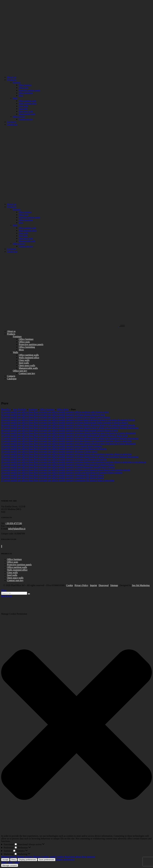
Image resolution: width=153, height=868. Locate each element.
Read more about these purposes (80, 857)
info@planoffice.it (17, 529)
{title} (4, 862)
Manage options (9, 857)
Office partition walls (17, 567)
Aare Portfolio (20, 409)
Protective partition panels (19, 565)
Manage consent (10, 865)
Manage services (25, 857)
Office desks (63, 409)
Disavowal (104, 585)
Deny (14, 860)
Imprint (93, 585)
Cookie (70, 585)
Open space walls (15, 578)
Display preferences (27, 860)
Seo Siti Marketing (141, 585)
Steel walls (12, 575)
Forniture (33, 409)
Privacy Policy (81, 585)
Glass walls (12, 572)
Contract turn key (15, 580)
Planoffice (6, 409)
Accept (5, 860)
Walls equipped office (17, 570)
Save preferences (47, 860)
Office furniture (47, 409)
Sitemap (114, 585)
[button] (76, 725)
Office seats (13, 562)
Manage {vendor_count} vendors (49, 857)
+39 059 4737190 (14, 523)
